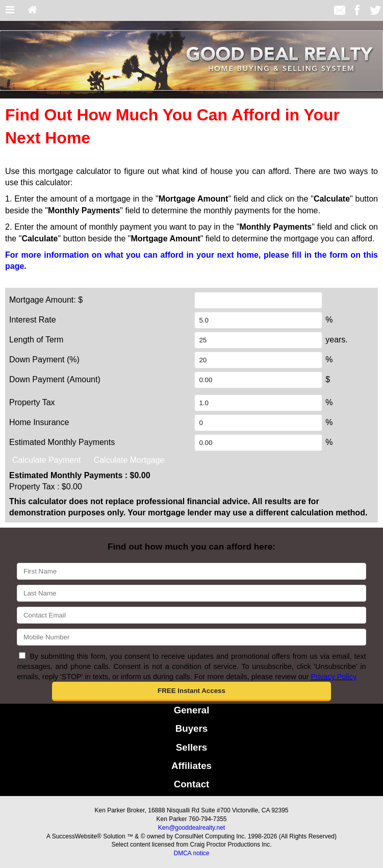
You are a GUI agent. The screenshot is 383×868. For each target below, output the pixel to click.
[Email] (191, 615)
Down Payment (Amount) (55, 379)
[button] (192, 691)
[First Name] (191, 571)
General (192, 710)
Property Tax (32, 402)
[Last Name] (191, 593)
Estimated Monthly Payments (62, 442)
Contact (192, 784)
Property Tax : (46, 487)
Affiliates (191, 766)
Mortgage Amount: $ (46, 300)
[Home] (32, 10)
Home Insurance (39, 422)
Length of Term (36, 340)
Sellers (191, 747)
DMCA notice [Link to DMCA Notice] (191, 853)
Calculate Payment (46, 460)
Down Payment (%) (44, 359)
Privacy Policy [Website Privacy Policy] (334, 677)
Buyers (191, 728)
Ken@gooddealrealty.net (191, 828)
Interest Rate (33, 320)
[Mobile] (191, 637)
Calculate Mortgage (129, 460)
